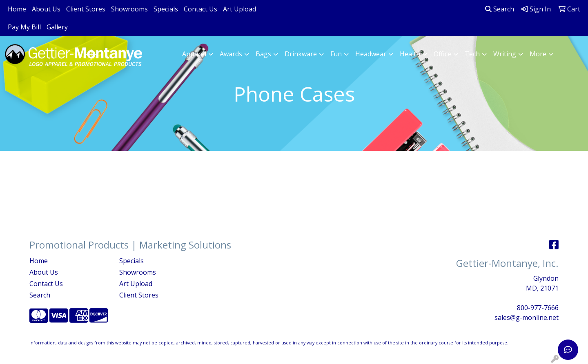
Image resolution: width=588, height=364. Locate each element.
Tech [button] (472, 54)
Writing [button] (505, 54)
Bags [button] (263, 54)
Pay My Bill (24, 27)
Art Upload (239, 9)
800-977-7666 (538, 308)
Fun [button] (336, 54)
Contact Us (200, 9)
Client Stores (86, 9)
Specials (166, 9)
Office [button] (442, 54)
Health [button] (410, 54)
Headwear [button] (371, 54)
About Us (46, 9)
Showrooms (129, 9)
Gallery (57, 27)
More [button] (538, 54)
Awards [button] (231, 54)
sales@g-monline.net (527, 317)
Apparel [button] (194, 54)
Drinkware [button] (301, 54)
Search (500, 9)
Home (17, 9)
